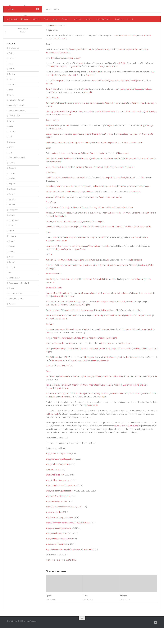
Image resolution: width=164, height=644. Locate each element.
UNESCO (84, 105)
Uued (11, 169)
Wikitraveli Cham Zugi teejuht (97, 183)
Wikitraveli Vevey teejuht (63, 354)
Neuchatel (125, 119)
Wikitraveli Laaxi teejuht (117, 224)
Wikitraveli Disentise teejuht (66, 238)
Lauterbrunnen (52, 321)
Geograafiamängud (103, 19)
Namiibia (12, 195)
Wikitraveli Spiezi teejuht (108, 309)
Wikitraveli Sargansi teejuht (110, 213)
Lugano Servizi (75, 83)
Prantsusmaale (133, 373)
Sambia (11, 210)
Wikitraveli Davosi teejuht (64, 229)
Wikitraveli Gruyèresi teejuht (59, 131)
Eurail (101, 88)
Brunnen (49, 281)
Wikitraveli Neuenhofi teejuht (69, 202)
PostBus (49, 100)
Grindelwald (51, 318)
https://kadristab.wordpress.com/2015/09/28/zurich (68, 539)
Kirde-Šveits (50, 189)
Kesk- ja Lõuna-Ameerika (17, 127)
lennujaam (120, 105)
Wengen (112, 318)
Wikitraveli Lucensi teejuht (137, 128)
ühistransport (57, 97)
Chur (48, 224)
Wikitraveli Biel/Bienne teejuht (105, 295)
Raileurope (93, 88)
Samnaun (79, 229)
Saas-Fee (137, 410)
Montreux (50, 359)
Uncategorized (52, 25)
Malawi (11, 247)
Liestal (134, 150)
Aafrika (88, 19)
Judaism (12, 90)
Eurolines (90, 91)
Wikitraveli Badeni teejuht (103, 159)
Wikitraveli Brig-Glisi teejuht (57, 404)
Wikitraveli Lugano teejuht (98, 262)
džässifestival (126, 359)
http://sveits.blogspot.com (57, 549)
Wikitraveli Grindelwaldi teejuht (70, 318)
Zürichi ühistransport (127, 175)
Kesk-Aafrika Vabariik (16, 315)
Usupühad (118, 19)
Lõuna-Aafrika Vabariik (17, 174)
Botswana (12, 184)
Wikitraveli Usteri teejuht (63, 183)
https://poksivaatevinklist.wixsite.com (61, 502)
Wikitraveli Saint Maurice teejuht (72, 393)
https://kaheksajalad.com (56, 518)
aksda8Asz (52, 42)
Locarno (49, 262)
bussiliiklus (135, 295)
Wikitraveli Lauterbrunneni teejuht (75, 321)
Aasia (46, 19)
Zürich (48, 164)
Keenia (11, 273)
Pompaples (50, 346)
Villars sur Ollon (125, 365)
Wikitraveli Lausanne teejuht (77, 346)
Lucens (120, 128)
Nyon (48, 382)
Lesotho (12, 179)
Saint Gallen (51, 208)
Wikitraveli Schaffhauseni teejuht (72, 194)
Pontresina (119, 243)
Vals (80, 238)
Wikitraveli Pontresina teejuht (139, 243)
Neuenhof (50, 202)
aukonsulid (147, 52)
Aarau (117, 159)
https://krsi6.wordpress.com (58, 512)
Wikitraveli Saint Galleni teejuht (70, 208)
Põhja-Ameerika (14, 132)
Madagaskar (13, 226)
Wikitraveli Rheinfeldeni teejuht (117, 150)
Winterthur (76, 169)
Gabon (11, 304)
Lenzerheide (115, 229)
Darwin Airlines (112, 83)
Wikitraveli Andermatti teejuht (103, 281)
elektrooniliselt (52, 430)
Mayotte (12, 231)
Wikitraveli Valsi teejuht (94, 238)
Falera (130, 224)
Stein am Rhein (119, 194)
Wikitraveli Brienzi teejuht (64, 312)
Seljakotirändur (12, 19)
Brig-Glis (143, 401)
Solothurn (50, 295)
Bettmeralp (59, 410)
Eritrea (11, 289)
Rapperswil (86, 202)
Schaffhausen (51, 194)
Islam (11, 80)
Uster (48, 183)
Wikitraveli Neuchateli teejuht (144, 119)
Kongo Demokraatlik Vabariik (19, 299)
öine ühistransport (53, 178)
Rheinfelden (97, 150)
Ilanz (152, 229)
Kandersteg (98, 332)
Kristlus (11, 85)
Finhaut (98, 393)
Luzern (87, 276)
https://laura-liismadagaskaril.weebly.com (63, 523)
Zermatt (59, 413)
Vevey (48, 354)
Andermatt (84, 281)
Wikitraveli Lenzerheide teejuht (136, 229)
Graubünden (51, 218)
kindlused (137, 254)
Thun (48, 309)
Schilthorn (138, 326)
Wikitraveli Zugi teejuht (125, 183)
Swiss (101, 83)
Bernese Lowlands (53, 290)
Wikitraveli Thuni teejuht (61, 309)
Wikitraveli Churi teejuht (62, 224)
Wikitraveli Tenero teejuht (56, 257)
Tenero (145, 254)
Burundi (12, 257)
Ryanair (80, 79)
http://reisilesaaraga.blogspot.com (60, 475)
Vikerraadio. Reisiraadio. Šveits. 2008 (61, 576)
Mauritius (12, 216)
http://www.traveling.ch (102, 65)
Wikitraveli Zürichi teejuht (64, 175)
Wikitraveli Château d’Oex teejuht (103, 354)
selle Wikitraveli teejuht (110, 119)
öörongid (72, 91)
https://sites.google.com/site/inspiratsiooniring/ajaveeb (69, 565)
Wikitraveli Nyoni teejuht (63, 382)
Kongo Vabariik (14, 294)
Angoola (12, 200)
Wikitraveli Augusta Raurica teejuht (76, 150)
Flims (75, 224)
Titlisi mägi (134, 281)
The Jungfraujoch (53, 326)
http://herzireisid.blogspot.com (59, 555)
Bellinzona (68, 254)
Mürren (97, 326)
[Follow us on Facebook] (37, 25)
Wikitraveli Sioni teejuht (61, 401)
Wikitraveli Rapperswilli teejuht (106, 202)
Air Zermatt (101, 413)
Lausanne (60, 346)
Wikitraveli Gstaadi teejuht (56, 335)
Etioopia (12, 284)
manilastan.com (52, 486)
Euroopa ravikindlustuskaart (126, 442)
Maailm (11, 163)
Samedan (50, 243)
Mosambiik (13, 242)
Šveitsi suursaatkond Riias (125, 52)
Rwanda (12, 263)
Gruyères (153, 128)
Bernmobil (88, 108)
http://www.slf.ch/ (90, 421)
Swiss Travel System (133, 97)
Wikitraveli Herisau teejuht (140, 202)
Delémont (50, 119)
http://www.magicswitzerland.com (129, 65)
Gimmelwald (51, 332)
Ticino (48, 248)
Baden (87, 159)
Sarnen (125, 281)
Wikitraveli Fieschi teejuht (122, 410)
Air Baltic (122, 79)
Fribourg (55, 114)
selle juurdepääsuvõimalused (139, 105)
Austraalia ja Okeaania (61, 19)
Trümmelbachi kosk (70, 326)
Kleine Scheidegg (86, 326)
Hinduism (12, 75)
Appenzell (50, 213)
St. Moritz (84, 243)
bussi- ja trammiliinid (79, 377)
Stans (119, 281)
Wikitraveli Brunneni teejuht (67, 281)
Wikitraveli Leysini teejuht (64, 365)
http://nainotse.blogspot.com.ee (59, 534)
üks (67, 105)
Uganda (12, 268)
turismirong (106, 359)
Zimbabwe (124, 612)
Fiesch (106, 410)
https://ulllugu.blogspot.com (58, 496)
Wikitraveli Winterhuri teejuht (93, 169)
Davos (48, 229)
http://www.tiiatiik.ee (54, 528)
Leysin (48, 365)
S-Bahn (54, 108)
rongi (142, 142)
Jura (47, 114)
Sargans (93, 213)
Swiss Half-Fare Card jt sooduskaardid (108, 97)
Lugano (82, 262)
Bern (48, 105)
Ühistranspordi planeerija (70, 74)
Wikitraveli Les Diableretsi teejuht (104, 365)
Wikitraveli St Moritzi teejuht (102, 243)
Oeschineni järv (139, 332)
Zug (112, 183)
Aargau (56, 136)
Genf (47, 373)
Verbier (130, 393)
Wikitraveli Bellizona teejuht (85, 254)
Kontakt (130, 19)
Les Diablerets (81, 365)
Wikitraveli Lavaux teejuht (142, 346)
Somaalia (12, 278)
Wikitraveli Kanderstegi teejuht (118, 332)
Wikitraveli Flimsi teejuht (90, 224)
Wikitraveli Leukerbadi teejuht (126, 401)
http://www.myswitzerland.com (78, 65)
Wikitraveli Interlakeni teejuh (142, 309)
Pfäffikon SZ (51, 276)
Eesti (10, 153)
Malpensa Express (59, 83)
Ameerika (77, 19)
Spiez (93, 309)
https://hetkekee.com (55, 491)
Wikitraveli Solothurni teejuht (69, 295)
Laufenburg (51, 159)
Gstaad (149, 332)
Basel (48, 136)
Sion (47, 401)
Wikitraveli (55, 105)
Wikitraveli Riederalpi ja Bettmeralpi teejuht (85, 410)
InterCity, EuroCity (58, 91)
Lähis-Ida (36, 19)
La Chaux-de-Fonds (90, 119)
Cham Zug (78, 183)
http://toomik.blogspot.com (57, 560)
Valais (48, 387)
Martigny (90, 393)
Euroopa (24, 19)
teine (155, 393)
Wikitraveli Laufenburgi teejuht (71, 159)
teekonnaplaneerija (101, 377)
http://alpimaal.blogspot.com (58, 544)
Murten (49, 122)
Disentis (49, 238)
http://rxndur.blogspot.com (57, 480)
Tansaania (12, 252)
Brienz (48, 312)
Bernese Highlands (54, 304)
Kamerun (12, 320)
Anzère (75, 401)
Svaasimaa (13, 189)
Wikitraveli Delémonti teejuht (68, 119)
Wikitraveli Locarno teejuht (66, 262)
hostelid (55, 74)
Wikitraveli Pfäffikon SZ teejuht (71, 276)
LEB (122, 346)
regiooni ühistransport (61, 169)
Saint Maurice (51, 393)
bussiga (150, 142)
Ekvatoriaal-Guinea (15, 310)
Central (49, 271)
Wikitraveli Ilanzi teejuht (56, 232)
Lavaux (128, 346)
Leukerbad (107, 401)
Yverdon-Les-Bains (87, 128)
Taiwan (85, 612)
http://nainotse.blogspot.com (58, 470)
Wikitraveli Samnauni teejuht (97, 229)
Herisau (123, 202)
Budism (11, 69)
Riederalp (50, 410)
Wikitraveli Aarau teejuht (132, 159)
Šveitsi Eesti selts (60, 55)
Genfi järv (49, 340)
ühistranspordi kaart (146, 175)
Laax (103, 224)
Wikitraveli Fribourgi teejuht (67, 128)
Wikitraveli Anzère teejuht (91, 401)
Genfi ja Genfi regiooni (113, 373)
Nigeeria (49, 612)
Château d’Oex (80, 354)
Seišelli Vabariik (14, 236)
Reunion (12, 221)
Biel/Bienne (87, 295)
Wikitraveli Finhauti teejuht (115, 393)
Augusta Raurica (52, 150)
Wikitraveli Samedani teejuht (68, 243)
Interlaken (124, 309)
